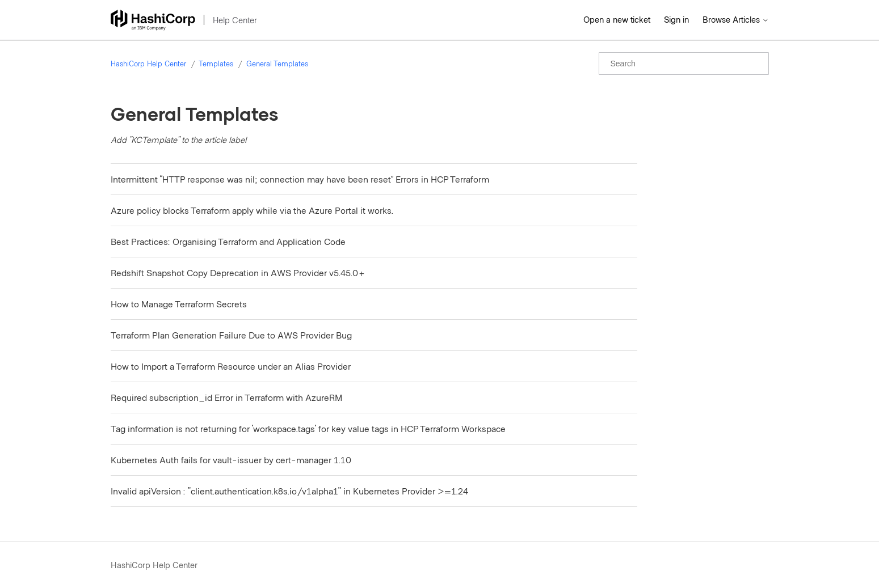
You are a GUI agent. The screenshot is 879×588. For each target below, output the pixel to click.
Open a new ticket (617, 19)
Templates (216, 64)
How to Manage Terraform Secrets (179, 304)
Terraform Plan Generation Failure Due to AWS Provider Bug (231, 335)
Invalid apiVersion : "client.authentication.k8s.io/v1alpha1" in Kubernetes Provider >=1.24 (289, 491)
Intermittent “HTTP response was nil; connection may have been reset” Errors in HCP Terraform (300, 179)
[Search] (684, 64)
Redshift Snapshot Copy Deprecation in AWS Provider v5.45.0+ (238, 272)
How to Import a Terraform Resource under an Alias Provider (231, 366)
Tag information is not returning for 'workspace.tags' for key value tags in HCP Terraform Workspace (308, 428)
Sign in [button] (676, 19)
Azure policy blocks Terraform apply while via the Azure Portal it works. (252, 210)
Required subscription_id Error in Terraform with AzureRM (226, 397)
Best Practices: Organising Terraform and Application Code (228, 241)
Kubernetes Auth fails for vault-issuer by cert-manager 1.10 (231, 460)
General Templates (277, 64)
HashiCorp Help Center (148, 64)
